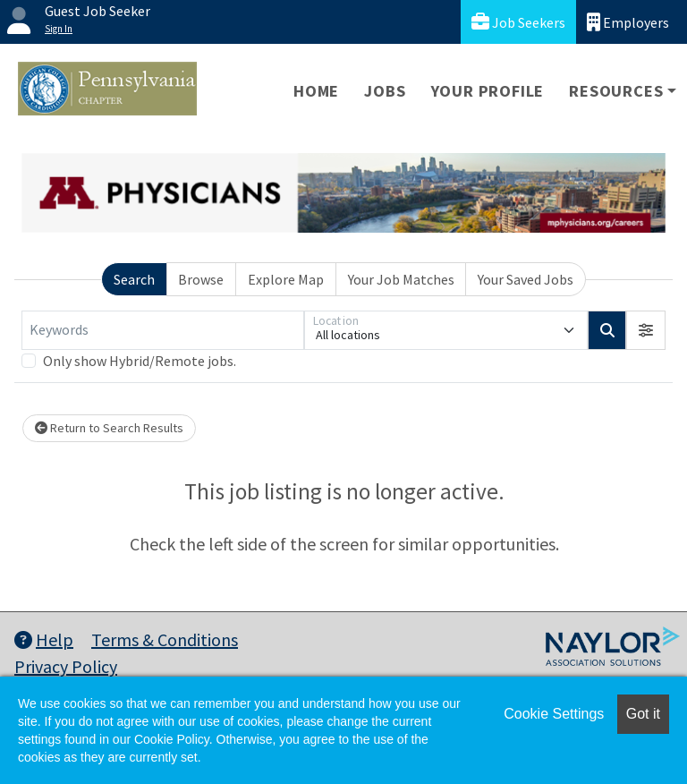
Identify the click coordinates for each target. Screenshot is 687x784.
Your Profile (488, 91)
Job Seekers (518, 22)
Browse (201, 279)
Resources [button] (616, 91)
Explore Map (286, 279)
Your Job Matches (401, 279)
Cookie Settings (554, 714)
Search (134, 279)
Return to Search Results (109, 428)
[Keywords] (163, 330)
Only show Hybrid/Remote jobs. (140, 361)
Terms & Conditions (165, 639)
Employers (628, 22)
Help (44, 639)
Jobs (385, 91)
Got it (643, 714)
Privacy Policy (66, 666)
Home (316, 91)
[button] (646, 330)
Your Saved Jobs (526, 279)
